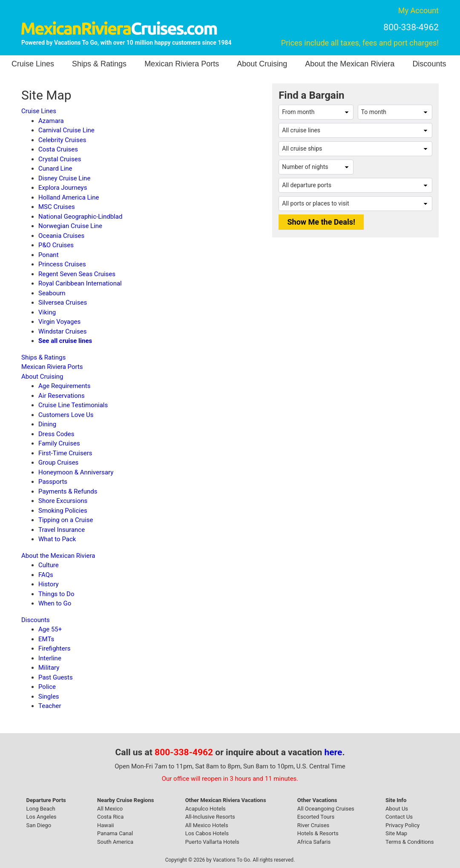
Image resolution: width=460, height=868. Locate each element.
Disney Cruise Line (64, 178)
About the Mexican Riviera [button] (350, 64)
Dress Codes (56, 434)
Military (49, 668)
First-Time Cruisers (65, 453)
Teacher (50, 706)
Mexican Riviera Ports (182, 64)
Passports (53, 482)
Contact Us (399, 817)
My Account (418, 10)
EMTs (46, 639)
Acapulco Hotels (206, 809)
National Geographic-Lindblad (80, 217)
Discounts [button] (429, 64)
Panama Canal (115, 833)
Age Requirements (64, 386)
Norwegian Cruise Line (70, 226)
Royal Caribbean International (80, 283)
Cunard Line (55, 168)
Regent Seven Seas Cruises (77, 274)
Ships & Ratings (99, 64)
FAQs (46, 575)
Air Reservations (62, 396)
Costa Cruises (58, 149)
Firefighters (55, 648)
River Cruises (313, 825)
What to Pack (57, 539)
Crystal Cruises (60, 159)
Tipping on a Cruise (66, 520)
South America (115, 842)
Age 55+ (50, 629)
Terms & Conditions (410, 842)
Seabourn (52, 293)
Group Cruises (58, 463)
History (49, 584)
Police (47, 687)
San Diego (39, 825)
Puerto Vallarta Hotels (212, 842)
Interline (50, 658)
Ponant (49, 255)
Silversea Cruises (63, 303)
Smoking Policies (63, 511)
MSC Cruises (57, 207)
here (333, 752)
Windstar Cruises (63, 331)
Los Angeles (42, 817)
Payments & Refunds (68, 491)
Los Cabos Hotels (207, 833)
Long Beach (41, 809)
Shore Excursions (63, 501)
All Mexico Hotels (207, 825)
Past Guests (56, 677)
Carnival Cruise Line (66, 130)
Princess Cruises (62, 264)
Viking (47, 312)
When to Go (55, 603)
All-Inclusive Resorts (210, 817)
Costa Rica (110, 817)
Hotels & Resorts (318, 833)
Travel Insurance (62, 530)
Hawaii (106, 825)
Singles (49, 697)
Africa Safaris (314, 842)
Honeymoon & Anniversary (76, 472)
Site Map (396, 833)
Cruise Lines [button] (33, 64)
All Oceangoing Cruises (326, 809)
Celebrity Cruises (62, 140)
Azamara (51, 121)
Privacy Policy (402, 825)
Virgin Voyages (59, 322)
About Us (397, 809)
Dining (47, 424)
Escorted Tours (316, 817)
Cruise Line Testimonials (73, 405)
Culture (49, 565)
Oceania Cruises (61, 236)
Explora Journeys (63, 188)
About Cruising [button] (262, 64)
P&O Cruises (56, 245)
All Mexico (110, 809)
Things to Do (56, 594)
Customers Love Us (66, 415)
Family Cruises (59, 443)
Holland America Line (69, 197)
